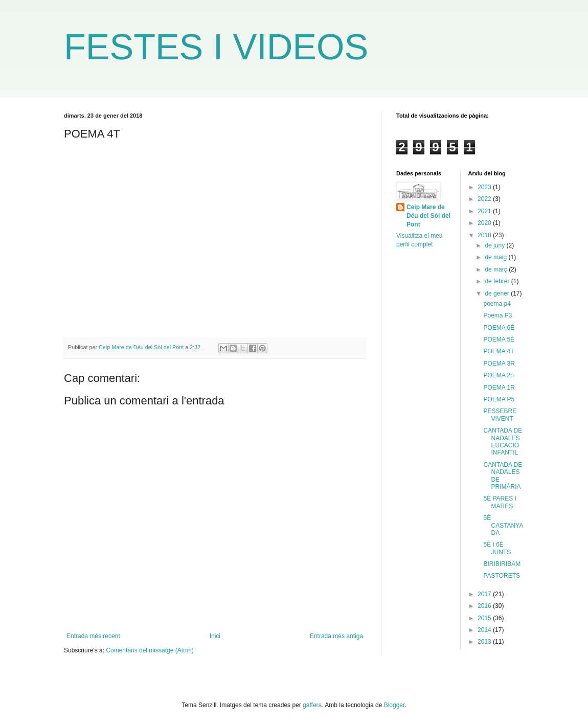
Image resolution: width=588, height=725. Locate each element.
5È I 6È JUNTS (497, 548)
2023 (485, 187)
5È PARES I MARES (500, 502)
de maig (496, 257)
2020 (485, 223)
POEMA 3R (499, 364)
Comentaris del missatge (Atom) (150, 650)
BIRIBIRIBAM (502, 564)
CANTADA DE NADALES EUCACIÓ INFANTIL (503, 441)
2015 (485, 618)
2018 (485, 235)
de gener (498, 293)
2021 (485, 211)
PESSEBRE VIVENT (500, 415)
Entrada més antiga (336, 636)
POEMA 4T (499, 351)
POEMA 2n (498, 375)
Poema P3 (497, 315)
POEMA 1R (499, 388)
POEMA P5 (499, 399)
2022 (485, 199)
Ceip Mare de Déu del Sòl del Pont (428, 216)
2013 (485, 642)
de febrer (498, 281)
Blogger (394, 705)
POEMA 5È (499, 339)
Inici (215, 636)
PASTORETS (502, 576)
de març (497, 269)
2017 (485, 594)
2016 (485, 606)
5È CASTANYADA (503, 525)
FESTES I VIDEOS (216, 47)
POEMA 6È (499, 328)
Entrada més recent (93, 636)
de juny (495, 245)
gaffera (312, 705)
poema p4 (497, 304)
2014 (485, 630)
